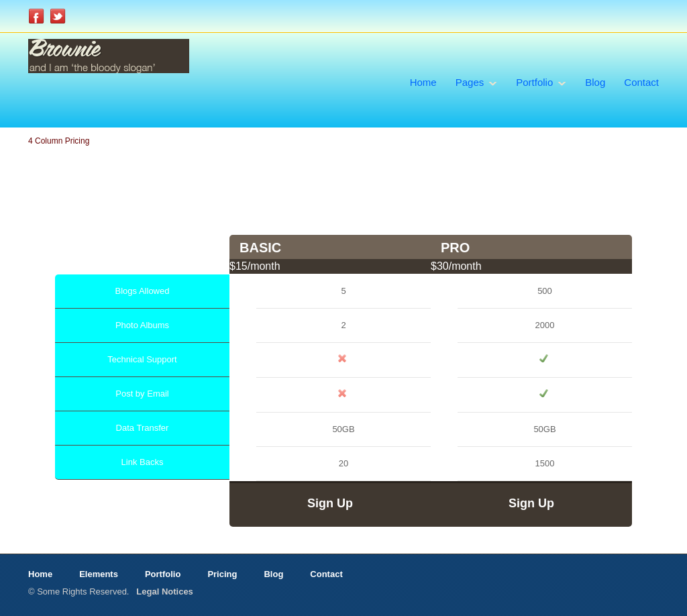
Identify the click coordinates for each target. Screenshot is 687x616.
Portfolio (534, 82)
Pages (470, 82)
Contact (641, 82)
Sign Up (330, 503)
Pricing (222, 574)
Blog (595, 82)
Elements (99, 574)
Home (423, 82)
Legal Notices (165, 592)
